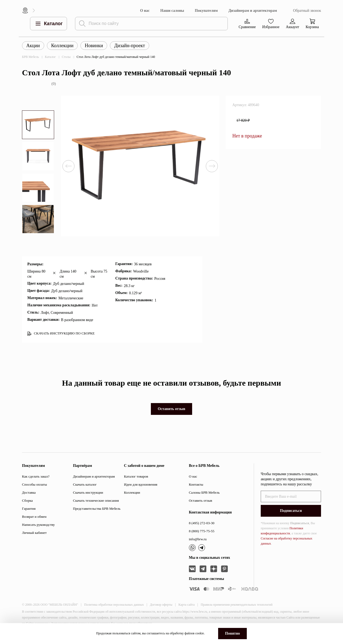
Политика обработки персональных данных (114, 605)
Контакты (196, 484)
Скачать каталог (85, 484)
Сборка (27, 500)
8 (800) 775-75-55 (202, 531)
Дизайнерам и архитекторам (253, 11)
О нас (145, 11)
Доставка (29, 492)
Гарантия (29, 509)
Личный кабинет (34, 533)
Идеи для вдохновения (141, 484)
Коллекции (62, 46)
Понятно (232, 633)
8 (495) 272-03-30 (202, 523)
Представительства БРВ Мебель (97, 509)
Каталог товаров (136, 476)
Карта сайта (187, 605)
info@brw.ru (198, 539)
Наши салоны (172, 11)
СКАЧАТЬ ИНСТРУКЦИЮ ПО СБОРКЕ (61, 334)
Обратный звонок (307, 11)
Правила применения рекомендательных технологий (237, 605)
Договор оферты (161, 605)
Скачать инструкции (88, 492)
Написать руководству (38, 525)
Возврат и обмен (34, 517)
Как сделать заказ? (36, 476)
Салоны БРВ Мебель (204, 492)
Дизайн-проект (130, 46)
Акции (33, 46)
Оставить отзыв (172, 409)
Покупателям (206, 11)
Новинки (94, 46)
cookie (200, 633)
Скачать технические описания (96, 500)
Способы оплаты (34, 484)
